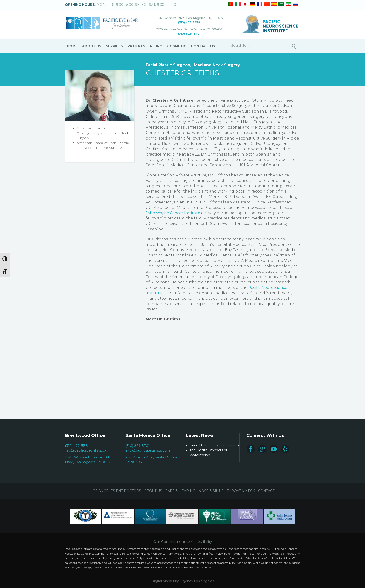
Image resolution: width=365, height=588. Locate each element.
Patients (136, 46)
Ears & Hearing (180, 491)
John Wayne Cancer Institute (173, 213)
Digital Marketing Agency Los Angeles (183, 581)
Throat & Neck (241, 491)
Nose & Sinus (211, 491)
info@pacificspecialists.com (87, 450)
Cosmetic (177, 46)
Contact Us (203, 46)
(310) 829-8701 (189, 33)
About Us (92, 46)
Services (114, 46)
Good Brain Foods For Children (214, 445)
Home (72, 46)
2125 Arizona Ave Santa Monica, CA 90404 (189, 29)
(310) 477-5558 (189, 22)
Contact (266, 491)
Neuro (156, 46)
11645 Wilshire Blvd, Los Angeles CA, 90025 (189, 18)
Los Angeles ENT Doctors (116, 491)
